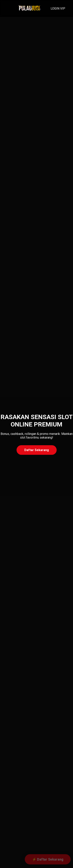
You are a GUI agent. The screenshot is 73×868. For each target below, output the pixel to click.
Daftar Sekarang (37, 450)
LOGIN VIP (58, 8)
